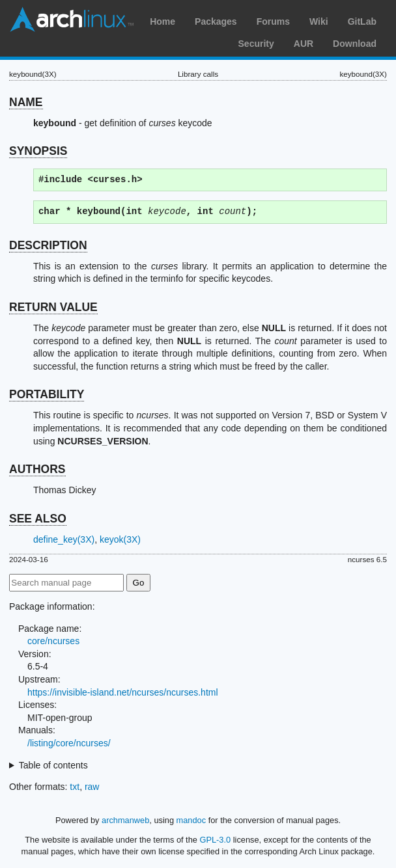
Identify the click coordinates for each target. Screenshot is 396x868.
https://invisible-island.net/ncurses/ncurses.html (123, 692)
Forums (273, 21)
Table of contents (53, 765)
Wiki (319, 21)
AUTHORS (37, 469)
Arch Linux (72, 20)
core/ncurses (53, 641)
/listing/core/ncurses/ (69, 743)
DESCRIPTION (48, 245)
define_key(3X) (64, 539)
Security (256, 44)
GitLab (362, 21)
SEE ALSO (38, 519)
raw (92, 787)
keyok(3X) (120, 539)
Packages (216, 21)
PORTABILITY (47, 394)
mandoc (191, 820)
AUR (304, 44)
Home (163, 21)
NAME (26, 102)
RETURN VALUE (53, 307)
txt (75, 787)
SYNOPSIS (38, 151)
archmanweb (125, 820)
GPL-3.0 (215, 840)
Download (355, 44)
